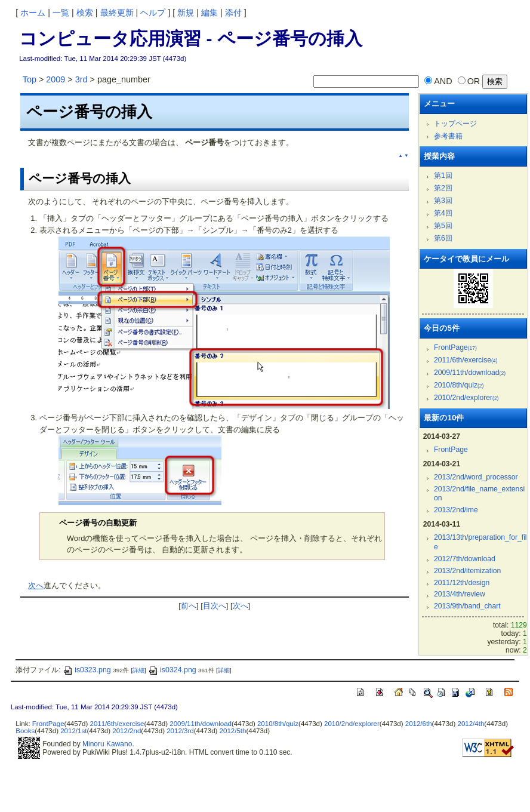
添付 (233, 13)
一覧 (61, 13)
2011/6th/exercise (466, 360)
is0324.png (172, 670)
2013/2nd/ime (456, 510)
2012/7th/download (465, 559)
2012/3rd (180, 731)
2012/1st (73, 731)
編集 (209, 13)
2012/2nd (127, 731)
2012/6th (419, 724)
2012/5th (233, 731)
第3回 (443, 201)
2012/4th (471, 724)
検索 (85, 13)
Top (30, 79)
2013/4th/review (460, 594)
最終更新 (117, 13)
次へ (36, 585)
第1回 (443, 176)
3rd (81, 79)
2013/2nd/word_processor (476, 477)
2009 (56, 79)
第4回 (443, 213)
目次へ (215, 606)
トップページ (455, 124)
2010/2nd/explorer (466, 398)
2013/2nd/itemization (467, 571)
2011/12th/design (462, 583)
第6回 (443, 238)
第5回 (443, 226)
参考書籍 (448, 136)
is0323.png (87, 670)
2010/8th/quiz (459, 385)
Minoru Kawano (107, 744)
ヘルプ (153, 13)
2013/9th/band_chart (467, 606)
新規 (186, 13)
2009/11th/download (470, 373)
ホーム (33, 13)
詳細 (138, 670)
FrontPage (455, 347)
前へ (189, 606)
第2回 (443, 188)
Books (25, 731)
